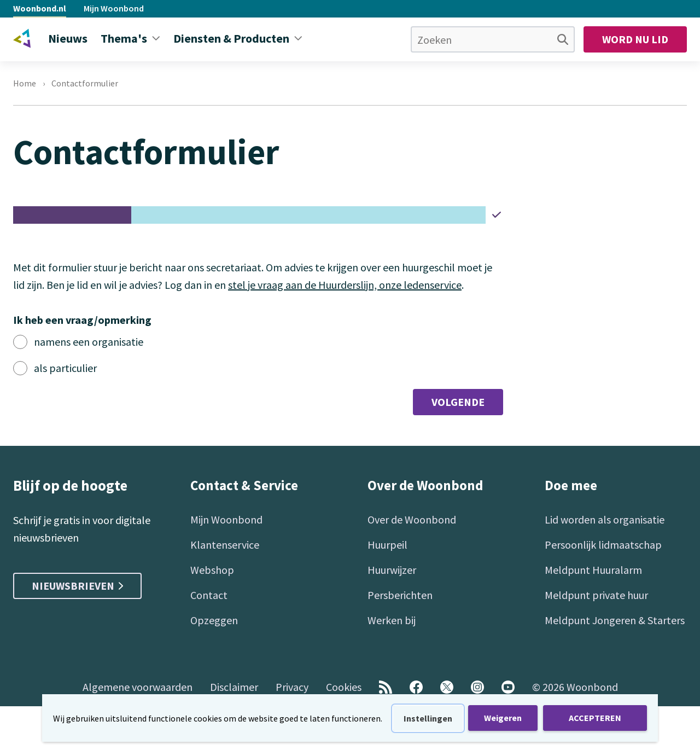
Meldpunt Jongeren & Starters (615, 620)
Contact (209, 595)
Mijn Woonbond (114, 8)
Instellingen (428, 718)
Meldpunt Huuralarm (593, 570)
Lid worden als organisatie (605, 519)
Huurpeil (387, 545)
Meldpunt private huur (596, 595)
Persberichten (400, 595)
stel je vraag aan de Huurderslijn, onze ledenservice (345, 285)
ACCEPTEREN (595, 718)
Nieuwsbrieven (77, 586)
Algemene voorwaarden (138, 687)
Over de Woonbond (412, 519)
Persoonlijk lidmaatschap (603, 545)
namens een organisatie (89, 342)
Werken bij (392, 620)
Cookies (344, 687)
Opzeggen (214, 620)
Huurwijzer (392, 570)
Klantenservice (225, 545)
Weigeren (503, 718)
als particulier (65, 368)
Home (25, 83)
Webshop (212, 570)
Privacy (292, 687)
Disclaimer (234, 687)
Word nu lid (635, 39)
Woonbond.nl (40, 8)
